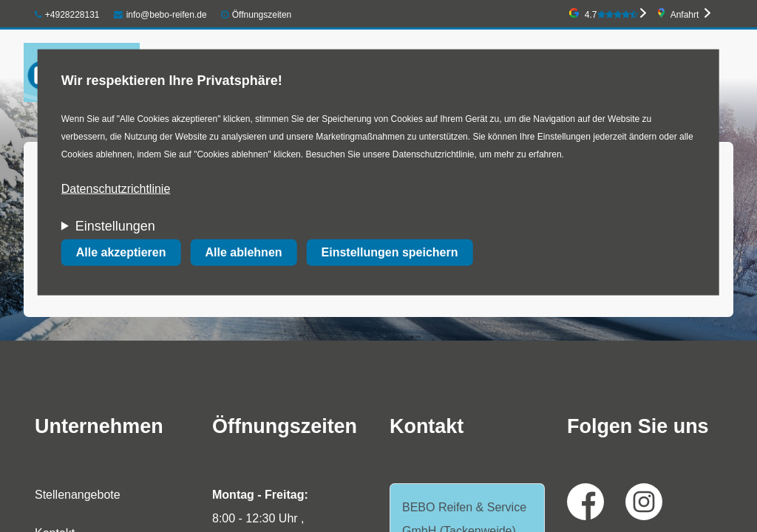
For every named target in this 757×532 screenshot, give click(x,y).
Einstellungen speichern (390, 252)
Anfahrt (685, 15)
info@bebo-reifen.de (160, 15)
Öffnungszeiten (262, 15)
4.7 (611, 15)
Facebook (585, 502)
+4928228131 (67, 15)
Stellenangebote (78, 495)
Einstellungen (115, 226)
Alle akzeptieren (121, 252)
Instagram (644, 502)
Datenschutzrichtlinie (116, 189)
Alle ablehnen (244, 252)
